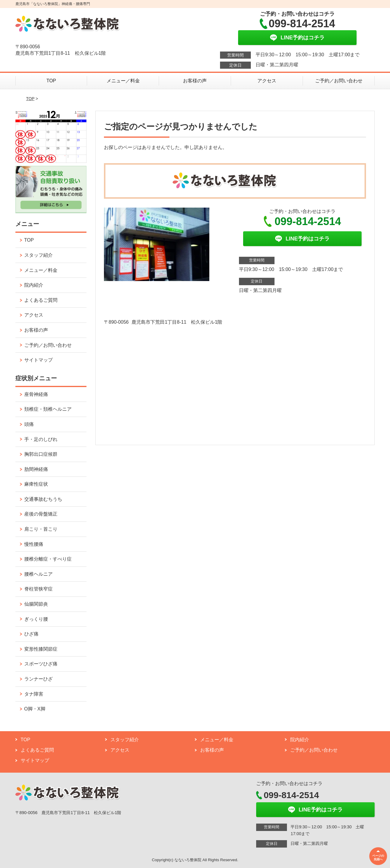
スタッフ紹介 (38, 255)
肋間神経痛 (36, 469)
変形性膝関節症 (41, 649)
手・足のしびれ (41, 439)
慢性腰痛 (34, 544)
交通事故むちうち (43, 499)
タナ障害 (34, 694)
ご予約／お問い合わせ (339, 81)
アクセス (267, 81)
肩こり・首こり (41, 529)
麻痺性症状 (36, 484)
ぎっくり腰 (36, 619)
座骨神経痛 (36, 394)
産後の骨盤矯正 (41, 514)
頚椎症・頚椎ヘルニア (48, 409)
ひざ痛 (31, 634)
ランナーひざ (38, 679)
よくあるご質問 (41, 300)
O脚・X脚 (35, 709)
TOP (51, 81)
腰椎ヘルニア (38, 574)
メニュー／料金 (123, 81)
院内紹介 (34, 285)
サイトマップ (38, 360)
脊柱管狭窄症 (38, 589)
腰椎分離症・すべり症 (48, 559)
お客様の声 (195, 81)
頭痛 (29, 424)
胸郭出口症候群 (41, 454)
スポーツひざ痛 (41, 664)
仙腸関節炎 (36, 604)
